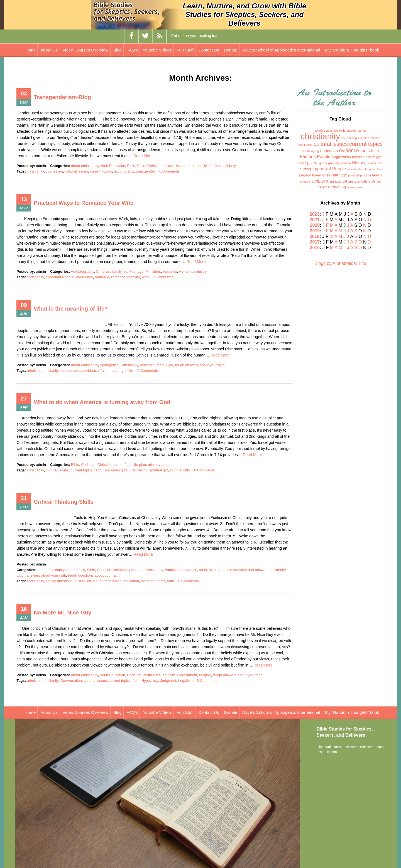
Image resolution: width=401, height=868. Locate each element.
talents (324, 187)
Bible (131, 166)
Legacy (305, 175)
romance (170, 271)
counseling (54, 171)
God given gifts (115, 470)
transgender (146, 171)
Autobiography (82, 271)
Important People (59, 277)
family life (205, 166)
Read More (143, 156)
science (305, 181)
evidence (147, 365)
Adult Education (112, 166)
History (359, 163)
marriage (102, 277)
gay (378, 157)
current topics (101, 171)
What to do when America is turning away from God (102, 402)
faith (192, 166)
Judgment (168, 681)
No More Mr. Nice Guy (63, 613)
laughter (371, 169)
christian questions (128, 570)
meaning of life (122, 371)
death (306, 151)
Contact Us (209, 50)
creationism (305, 145)
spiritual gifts (180, 470)
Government (187, 675)
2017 (315, 242)
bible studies (348, 131)
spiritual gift (159, 470)
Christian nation (110, 465)
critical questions (59, 581)
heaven (346, 163)
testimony (278, 570)
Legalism (185, 681)
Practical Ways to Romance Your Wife (83, 203)
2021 (315, 220)
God (218, 166)
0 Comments (170, 171)
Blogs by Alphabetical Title (340, 263)
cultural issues (175, 166)
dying (315, 151)
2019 (315, 231)
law (379, 169)
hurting (128, 171)
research (375, 175)
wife (145, 277)
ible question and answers (248, 570)
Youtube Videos (157, 50)
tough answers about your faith (200, 365)
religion (205, 675)
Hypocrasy (150, 681)
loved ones (84, 277)
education (173, 570)
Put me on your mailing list (194, 36)
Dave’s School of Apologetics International (281, 50)
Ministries (153, 271)
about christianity (85, 166)
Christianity (129, 365)
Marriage (136, 271)
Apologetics (109, 365)
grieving (334, 163)
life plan (140, 465)
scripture (320, 181)
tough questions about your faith (94, 575)
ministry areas (159, 465)
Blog (118, 50)
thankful (134, 277)
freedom (358, 157)
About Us (49, 50)
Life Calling (138, 470)
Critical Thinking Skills (64, 502)
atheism (33, 371)
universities (355, 187)
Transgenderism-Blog (62, 97)
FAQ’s (132, 50)
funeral (371, 157)
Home (30, 50)
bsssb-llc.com (327, 752)
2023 (315, 214)
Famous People (315, 157)
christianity (35, 171)
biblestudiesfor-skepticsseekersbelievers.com (350, 747)
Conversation (71, 681)
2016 (315, 248)
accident (320, 131)
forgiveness (341, 157)
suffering (375, 181)
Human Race (375, 163)
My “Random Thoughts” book (352, 50)
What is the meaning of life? (71, 309)
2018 (315, 236)
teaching (338, 187)
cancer (362, 131)
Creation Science (369, 138)
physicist (353, 175)
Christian (154, 166)
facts (160, 365)
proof (364, 175)
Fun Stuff (185, 50)
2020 (315, 225)
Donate (231, 50)
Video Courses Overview (86, 50)
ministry (230, 166)
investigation (356, 169)
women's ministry (193, 271)
